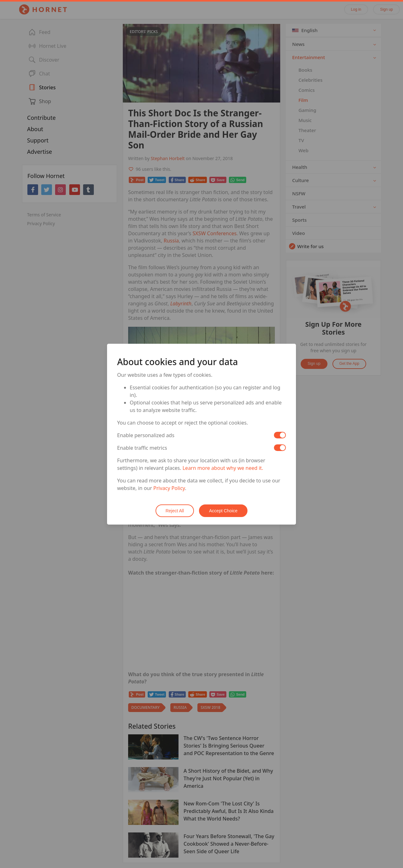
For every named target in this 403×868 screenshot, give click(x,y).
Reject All (175, 511)
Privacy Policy (169, 488)
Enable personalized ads (146, 435)
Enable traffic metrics (142, 448)
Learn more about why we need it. (223, 468)
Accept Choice (223, 511)
